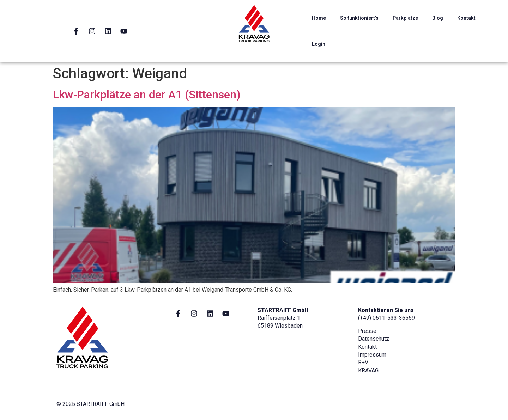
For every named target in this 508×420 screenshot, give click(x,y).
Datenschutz (374, 339)
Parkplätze (405, 18)
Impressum (372, 355)
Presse (367, 331)
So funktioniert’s (359, 18)
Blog (438, 18)
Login (319, 44)
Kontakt (466, 18)
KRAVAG (368, 370)
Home (319, 18)
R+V (363, 362)
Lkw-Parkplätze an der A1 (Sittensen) (147, 95)
